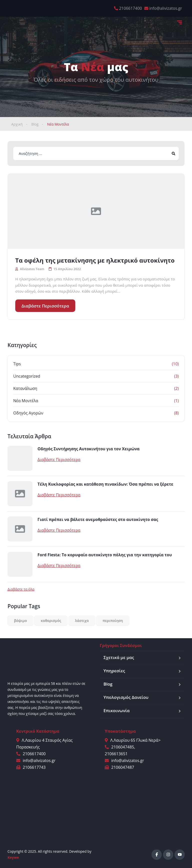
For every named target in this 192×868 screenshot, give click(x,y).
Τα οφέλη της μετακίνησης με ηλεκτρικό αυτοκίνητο (95, 260)
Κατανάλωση (25, 388)
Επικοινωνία (116, 711)
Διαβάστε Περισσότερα (45, 306)
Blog (35, 124)
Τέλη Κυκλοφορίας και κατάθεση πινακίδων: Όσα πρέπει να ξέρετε (105, 484)
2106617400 (130, 8)
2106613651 (116, 754)
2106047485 (123, 747)
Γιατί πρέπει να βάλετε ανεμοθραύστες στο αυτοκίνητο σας (98, 519)
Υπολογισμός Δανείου (126, 697)
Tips (17, 364)
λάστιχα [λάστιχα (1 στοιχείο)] (82, 621)
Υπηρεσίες (114, 671)
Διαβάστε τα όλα (21, 589)
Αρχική (17, 124)
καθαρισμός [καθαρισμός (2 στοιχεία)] (51, 621)
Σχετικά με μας (119, 657)
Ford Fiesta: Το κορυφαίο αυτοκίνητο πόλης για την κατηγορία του (105, 555)
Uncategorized (27, 376)
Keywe (13, 857)
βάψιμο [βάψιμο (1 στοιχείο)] (20, 621)
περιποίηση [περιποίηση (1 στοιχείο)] (113, 621)
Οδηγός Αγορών (28, 413)
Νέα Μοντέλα (26, 401)
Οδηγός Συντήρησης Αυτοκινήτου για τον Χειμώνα (88, 449)
